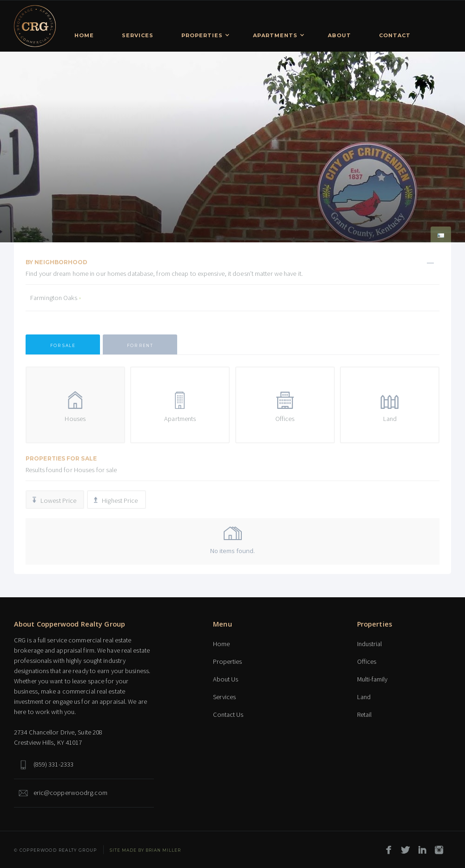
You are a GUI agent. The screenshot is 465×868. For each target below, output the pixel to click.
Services (138, 35)
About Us (226, 679)
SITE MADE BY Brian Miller (145, 850)
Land (364, 697)
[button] (203, 34)
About (339, 35)
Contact (395, 35)
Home (84, 35)
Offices (367, 661)
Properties (227, 661)
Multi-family (372, 679)
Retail (364, 714)
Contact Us (228, 714)
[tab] (63, 344)
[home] (35, 26)
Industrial (369, 644)
